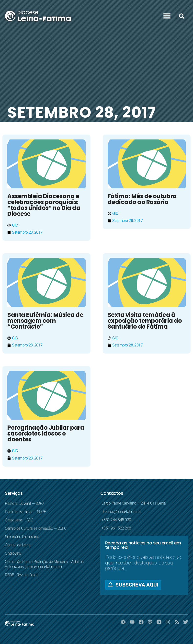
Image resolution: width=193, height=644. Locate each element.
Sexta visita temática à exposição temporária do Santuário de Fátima (145, 321)
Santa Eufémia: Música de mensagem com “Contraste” (45, 321)
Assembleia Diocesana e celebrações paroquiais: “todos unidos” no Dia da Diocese (44, 205)
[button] (167, 16)
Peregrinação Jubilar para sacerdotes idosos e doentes (46, 433)
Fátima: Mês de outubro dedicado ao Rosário (142, 199)
